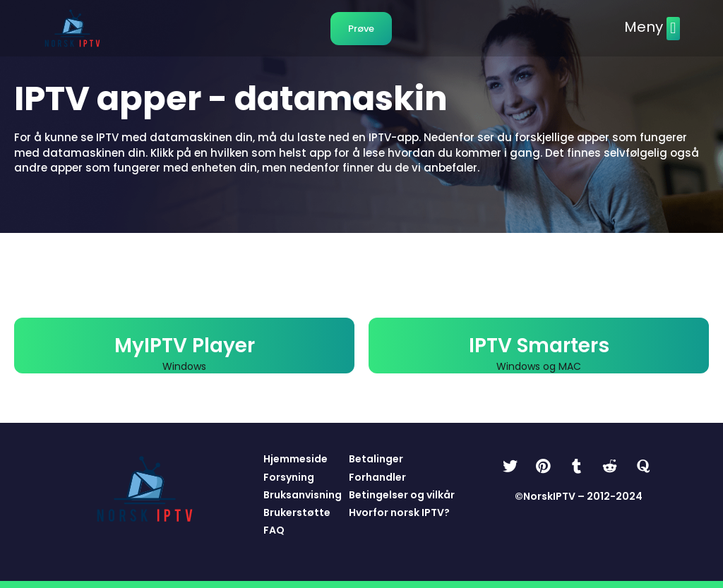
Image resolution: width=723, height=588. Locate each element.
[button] (673, 29)
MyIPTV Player (185, 346)
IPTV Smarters (539, 346)
